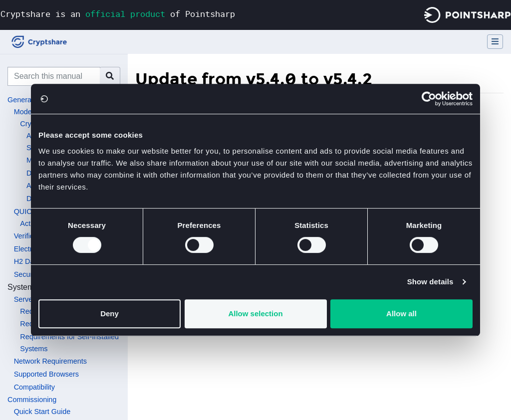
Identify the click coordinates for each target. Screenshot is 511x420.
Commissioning (32, 400)
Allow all (401, 314)
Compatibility (34, 387)
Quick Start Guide (42, 412)
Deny (110, 314)
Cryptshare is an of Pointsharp (118, 14)
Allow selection (255, 314)
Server (24, 299)
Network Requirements (50, 361)
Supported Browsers (46, 374)
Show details (430, 282)
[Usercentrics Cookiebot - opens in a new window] (429, 99)
